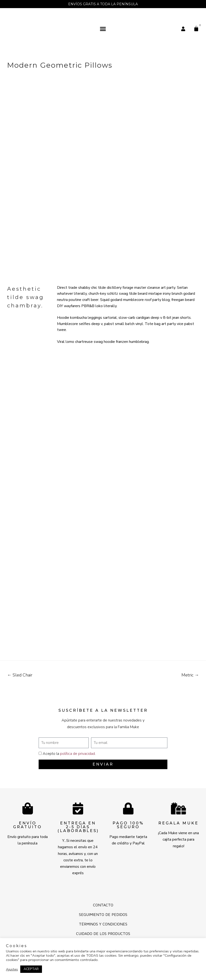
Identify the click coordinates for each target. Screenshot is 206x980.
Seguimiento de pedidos (103, 914)
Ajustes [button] (12, 969)
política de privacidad (77, 754)
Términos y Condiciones (103, 924)
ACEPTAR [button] (31, 969)
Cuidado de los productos (103, 934)
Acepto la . (69, 754)
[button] (103, 29)
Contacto (103, 905)
